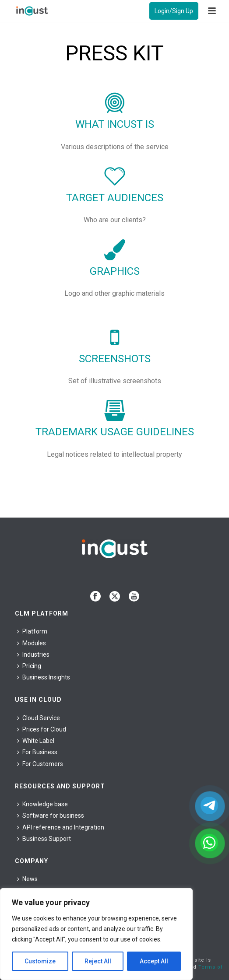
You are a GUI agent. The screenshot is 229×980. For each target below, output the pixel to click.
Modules (32, 643)
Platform (32, 631)
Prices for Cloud (42, 729)
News (27, 879)
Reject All (98, 961)
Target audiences (115, 198)
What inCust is (115, 124)
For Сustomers (40, 764)
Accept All (154, 961)
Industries (33, 654)
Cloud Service (39, 718)
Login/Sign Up (174, 11)
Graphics (115, 271)
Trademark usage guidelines (115, 432)
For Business (37, 752)
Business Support (44, 839)
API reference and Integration (61, 827)
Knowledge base (42, 804)
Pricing (29, 666)
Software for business (51, 815)
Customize (40, 961)
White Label (36, 741)
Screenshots (115, 359)
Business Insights (44, 677)
